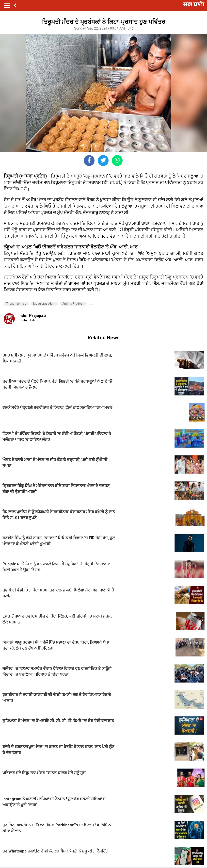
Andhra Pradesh (73, 304)
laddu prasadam (44, 304)
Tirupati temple (16, 304)
